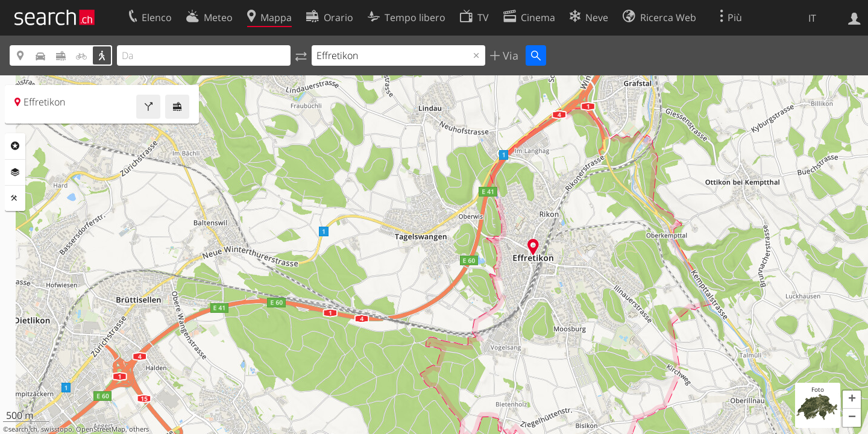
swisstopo (57, 429)
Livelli (15, 172)
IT (812, 18)
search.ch (23, 429)
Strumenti (15, 198)
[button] (852, 400)
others (139, 429)
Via (509, 55)
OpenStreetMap (101, 429)
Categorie (15, 146)
